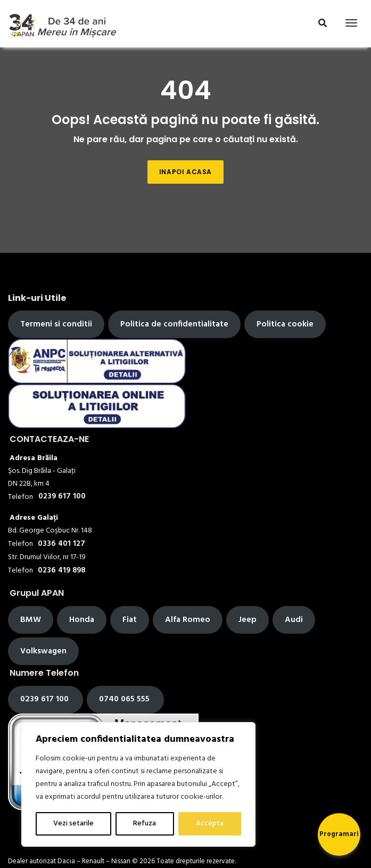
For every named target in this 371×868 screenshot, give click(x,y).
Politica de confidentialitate (174, 324)
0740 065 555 (125, 699)
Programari (339, 834)
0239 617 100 (46, 699)
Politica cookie (285, 324)
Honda (82, 620)
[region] (138, 784)
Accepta (210, 824)
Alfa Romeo (188, 620)
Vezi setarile (73, 824)
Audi (294, 620)
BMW (31, 620)
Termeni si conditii (56, 324)
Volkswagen (43, 651)
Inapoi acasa (185, 172)
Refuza (145, 824)
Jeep (248, 620)
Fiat (130, 620)
